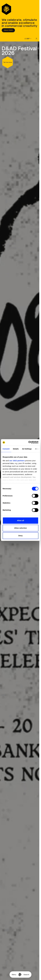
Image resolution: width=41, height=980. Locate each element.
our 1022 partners (17, 461)
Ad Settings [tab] (27, 449)
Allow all (20, 520)
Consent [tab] (6, 449)
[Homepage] (20, 975)
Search (26, 975)
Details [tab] (16, 449)
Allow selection (21, 528)
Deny (20, 536)
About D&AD (8, 30)
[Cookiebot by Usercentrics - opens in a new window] (29, 442)
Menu (14, 975)
